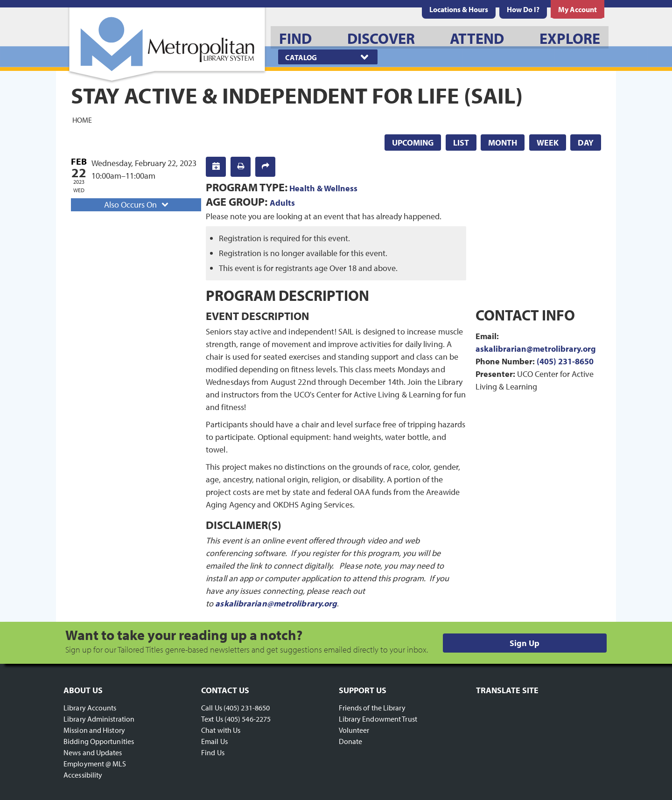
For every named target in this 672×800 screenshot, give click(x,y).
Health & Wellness (323, 188)
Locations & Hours (459, 9)
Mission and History (94, 730)
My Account (577, 9)
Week (548, 143)
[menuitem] (459, 9)
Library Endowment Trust (378, 719)
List (461, 143)
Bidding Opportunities (99, 741)
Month (503, 143)
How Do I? (523, 9)
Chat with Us (221, 730)
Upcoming (413, 143)
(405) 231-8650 (565, 361)
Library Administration (99, 719)
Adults (282, 203)
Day (586, 143)
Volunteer (354, 730)
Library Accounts (90, 708)
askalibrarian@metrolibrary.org (276, 603)
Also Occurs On (137, 205)
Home (82, 119)
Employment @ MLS (95, 764)
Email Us (214, 741)
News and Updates (93, 752)
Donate (351, 741)
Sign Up (525, 643)
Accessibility (83, 775)
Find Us (213, 752)
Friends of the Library (372, 708)
